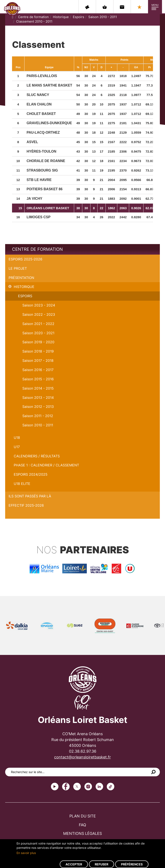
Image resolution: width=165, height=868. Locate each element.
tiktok (111, 787)
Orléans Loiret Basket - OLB (12, 9)
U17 (17, 447)
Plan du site (83, 816)
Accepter (74, 864)
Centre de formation (33, 17)
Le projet (18, 268)
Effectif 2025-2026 (26, 505)
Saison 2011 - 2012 (38, 416)
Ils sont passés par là (30, 496)
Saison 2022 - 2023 (39, 314)
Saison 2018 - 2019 (38, 351)
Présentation (21, 278)
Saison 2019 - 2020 (38, 342)
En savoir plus (26, 853)
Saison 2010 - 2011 (103, 17)
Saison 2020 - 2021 (38, 333)
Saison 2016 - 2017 (38, 370)
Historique (61, 17)
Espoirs (79, 17)
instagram (88, 787)
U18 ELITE (22, 484)
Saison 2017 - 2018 (38, 361)
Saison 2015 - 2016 (38, 379)
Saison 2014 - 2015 (38, 388)
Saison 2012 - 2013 (38, 407)
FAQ (82, 825)
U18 (17, 438)
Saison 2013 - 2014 (38, 398)
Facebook (66, 787)
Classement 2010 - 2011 (34, 21)
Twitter (77, 787)
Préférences (132, 864)
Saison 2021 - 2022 (38, 324)
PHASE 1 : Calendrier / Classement (46, 465)
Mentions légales (82, 833)
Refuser (102, 864)
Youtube (55, 787)
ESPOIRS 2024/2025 (31, 474)
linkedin (99, 787)
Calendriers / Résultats (37, 456)
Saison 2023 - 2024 (39, 305)
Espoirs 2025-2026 (25, 259)
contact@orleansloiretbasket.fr (82, 757)
